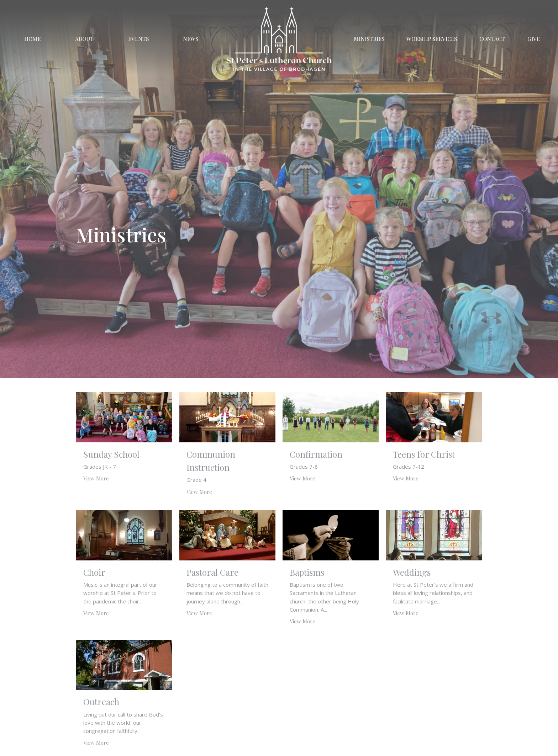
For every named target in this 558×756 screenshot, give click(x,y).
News (191, 39)
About (84, 39)
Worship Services (432, 39)
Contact (492, 39)
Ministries (369, 39)
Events (138, 39)
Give (534, 39)
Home (32, 39)
